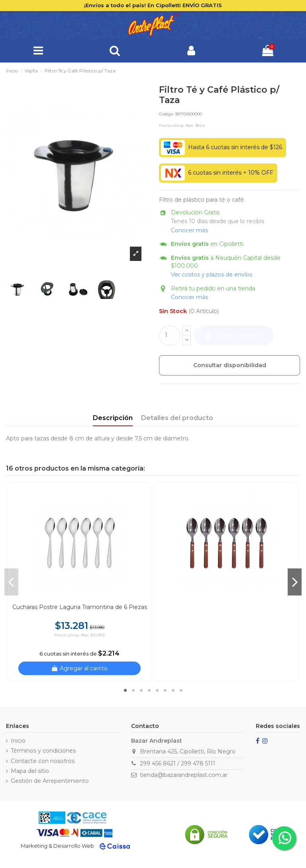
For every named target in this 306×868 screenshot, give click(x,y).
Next (295, 582)
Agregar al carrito (234, 335)
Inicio (18, 741)
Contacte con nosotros (43, 761)
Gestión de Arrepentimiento (50, 781)
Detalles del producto (177, 418)
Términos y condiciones (43, 751)
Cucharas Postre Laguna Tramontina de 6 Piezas (80, 607)
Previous (11, 582)
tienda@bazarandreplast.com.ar (184, 775)
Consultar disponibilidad (230, 365)
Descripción (113, 418)
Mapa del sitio (30, 771)
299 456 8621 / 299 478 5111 (178, 763)
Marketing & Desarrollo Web (57, 846)
